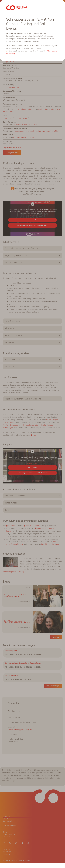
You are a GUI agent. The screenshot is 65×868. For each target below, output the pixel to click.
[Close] (60, 4)
